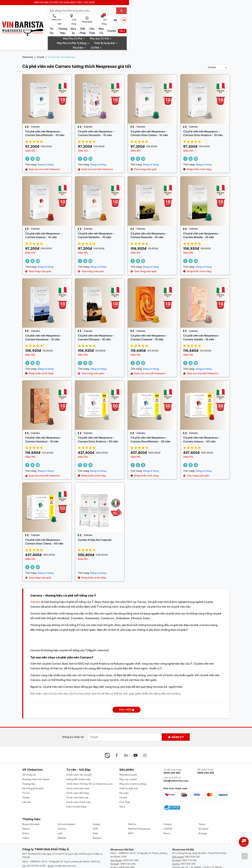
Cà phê (217, 23)
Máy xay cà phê (112, 23)
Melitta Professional (139, 805)
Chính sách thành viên (78, 778)
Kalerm (26, 805)
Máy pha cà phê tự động (144, 23)
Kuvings (203, 810)
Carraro (35, 577)
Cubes (26, 815)
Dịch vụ (118, 18)
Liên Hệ (26, 778)
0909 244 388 (131, 837)
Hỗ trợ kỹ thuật (213, 747)
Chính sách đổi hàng (78, 768)
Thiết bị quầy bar (177, 23)
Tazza (202, 801)
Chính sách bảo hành (78, 764)
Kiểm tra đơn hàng (76, 782)
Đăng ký (176, 712)
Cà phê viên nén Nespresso (62, 33)
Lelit (60, 810)
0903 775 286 (189, 837)
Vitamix (62, 805)
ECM (95, 805)
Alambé (62, 815)
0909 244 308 (128, 841)
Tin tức (77, 18)
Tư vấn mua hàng (180, 747)
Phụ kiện (200, 23)
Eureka (96, 801)
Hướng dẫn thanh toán (78, 755)
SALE (220, 18)
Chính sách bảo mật (77, 773)
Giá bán (212, 42)
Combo (199, 18)
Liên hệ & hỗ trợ (180, 755)
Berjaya (97, 815)
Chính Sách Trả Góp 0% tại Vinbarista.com (90, 759)
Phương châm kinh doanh (36, 755)
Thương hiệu (98, 18)
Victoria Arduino (66, 801)
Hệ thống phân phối (33, 764)
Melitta (132, 801)
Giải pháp (139, 18)
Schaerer (204, 805)
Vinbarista (28, 33)
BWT (131, 810)
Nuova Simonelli (31, 801)
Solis (95, 810)
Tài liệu (26, 773)
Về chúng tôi (29, 750)
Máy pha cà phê (86, 23)
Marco (167, 810)
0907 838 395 (192, 834)
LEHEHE (168, 805)
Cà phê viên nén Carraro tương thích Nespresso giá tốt (77, 41)
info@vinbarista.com (65, 842)
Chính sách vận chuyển (79, 750)
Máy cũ (179, 18)
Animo (26, 810)
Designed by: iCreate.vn (155, 863)
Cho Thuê (159, 18)
